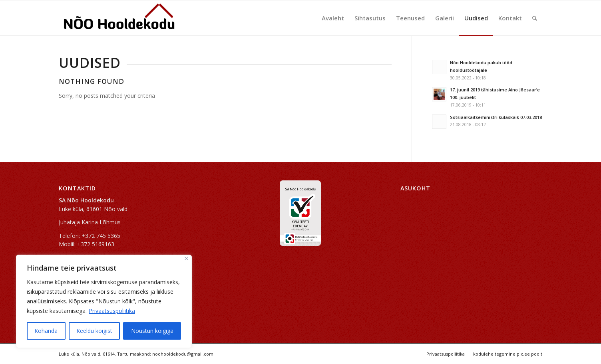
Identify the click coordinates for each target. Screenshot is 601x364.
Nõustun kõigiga (152, 331)
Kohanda (46, 331)
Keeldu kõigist (94, 331)
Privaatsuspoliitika (112, 311)
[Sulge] (186, 258)
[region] (104, 301)
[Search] (535, 18)
